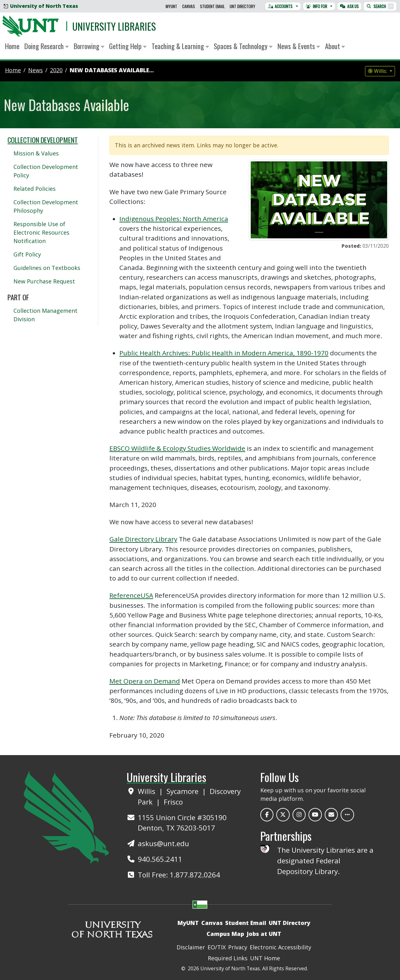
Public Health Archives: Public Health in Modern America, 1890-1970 (224, 353)
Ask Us (349, 6)
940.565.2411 (160, 859)
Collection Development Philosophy (46, 206)
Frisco (173, 802)
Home (12, 46)
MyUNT (171, 6)
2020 (56, 70)
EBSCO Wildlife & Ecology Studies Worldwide (177, 448)
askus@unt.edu (163, 843)
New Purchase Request (44, 281)
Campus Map (225, 934)
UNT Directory (242, 6)
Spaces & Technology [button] (243, 46)
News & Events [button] (299, 46)
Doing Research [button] (47, 46)
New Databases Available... (112, 70)
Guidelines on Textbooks (47, 268)
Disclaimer (191, 947)
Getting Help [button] (128, 46)
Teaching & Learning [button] (180, 46)
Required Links (228, 958)
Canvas (189, 6)
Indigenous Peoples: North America (174, 219)
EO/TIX (217, 947)
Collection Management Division (45, 315)
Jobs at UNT (264, 934)
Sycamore (183, 791)
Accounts (280, 6)
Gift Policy (27, 254)
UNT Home (265, 958)
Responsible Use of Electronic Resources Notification (41, 232)
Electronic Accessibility (280, 947)
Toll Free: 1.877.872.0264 (179, 875)
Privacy (238, 947)
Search (380, 6)
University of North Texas (41, 6)
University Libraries (114, 26)
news (35, 70)
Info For (316, 6)
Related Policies (35, 189)
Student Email (212, 6)
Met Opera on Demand (145, 681)
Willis (147, 791)
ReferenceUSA (131, 595)
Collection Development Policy (46, 171)
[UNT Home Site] (66, 816)
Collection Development (43, 140)
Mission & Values (36, 153)
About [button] (335, 46)
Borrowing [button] (89, 46)
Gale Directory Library (143, 539)
